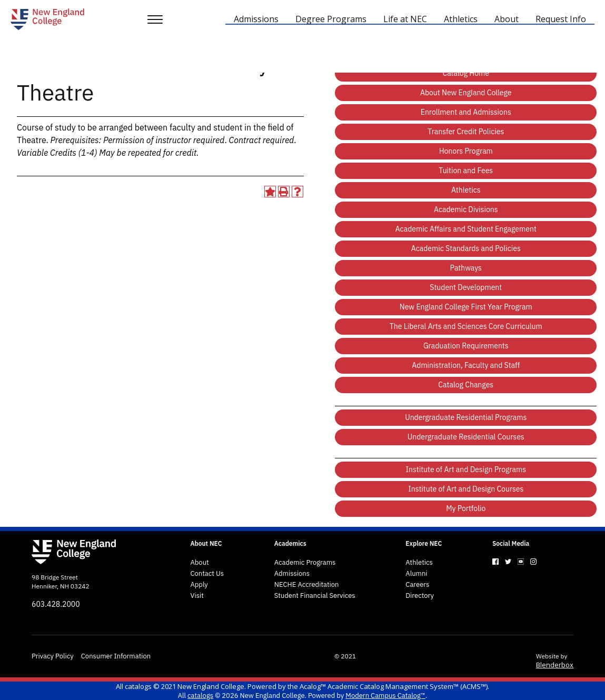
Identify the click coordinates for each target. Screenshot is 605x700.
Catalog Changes (466, 385)
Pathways (466, 268)
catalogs (138, 686)
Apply (199, 585)
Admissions (292, 574)
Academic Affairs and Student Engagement (466, 229)
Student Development (466, 287)
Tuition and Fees (466, 171)
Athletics (466, 190)
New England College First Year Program (466, 307)
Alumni (416, 574)
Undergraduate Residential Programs (466, 417)
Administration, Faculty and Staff (466, 365)
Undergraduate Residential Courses (466, 437)
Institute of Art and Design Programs (466, 469)
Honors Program (466, 151)
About (199, 563)
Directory (420, 596)
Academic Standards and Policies (466, 248)
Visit (197, 596)
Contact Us (207, 574)
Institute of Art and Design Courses (466, 489)
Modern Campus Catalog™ (385, 696)
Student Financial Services (315, 596)
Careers (417, 585)
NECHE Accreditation (307, 585)
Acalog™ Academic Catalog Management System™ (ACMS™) (394, 686)
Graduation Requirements (466, 346)
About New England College (466, 93)
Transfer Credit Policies (466, 132)
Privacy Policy (53, 656)
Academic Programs (305, 563)
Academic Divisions (466, 209)
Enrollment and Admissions (466, 112)
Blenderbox (555, 665)
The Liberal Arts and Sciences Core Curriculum (466, 326)
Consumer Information (116, 656)
